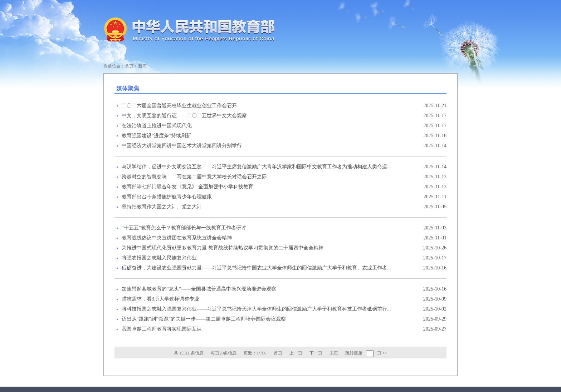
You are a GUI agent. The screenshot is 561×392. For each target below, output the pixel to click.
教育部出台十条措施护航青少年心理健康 (167, 197)
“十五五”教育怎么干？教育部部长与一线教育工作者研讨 (184, 228)
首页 (129, 66)
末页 (334, 353)
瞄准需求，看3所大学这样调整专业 (160, 299)
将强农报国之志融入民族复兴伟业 (159, 258)
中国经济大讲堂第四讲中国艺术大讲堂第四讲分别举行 (182, 146)
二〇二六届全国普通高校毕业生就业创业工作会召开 (179, 106)
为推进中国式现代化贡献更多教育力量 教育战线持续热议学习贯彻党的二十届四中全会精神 (223, 248)
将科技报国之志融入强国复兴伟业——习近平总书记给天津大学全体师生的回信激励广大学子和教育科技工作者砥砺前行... (256, 309)
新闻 (142, 66)
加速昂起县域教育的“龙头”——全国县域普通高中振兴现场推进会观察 (199, 289)
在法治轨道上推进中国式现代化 (157, 126)
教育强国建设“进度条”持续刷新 (156, 136)
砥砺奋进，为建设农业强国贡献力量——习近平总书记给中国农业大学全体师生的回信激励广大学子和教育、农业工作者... (256, 268)
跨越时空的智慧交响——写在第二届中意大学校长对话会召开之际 (194, 177)
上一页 (296, 353)
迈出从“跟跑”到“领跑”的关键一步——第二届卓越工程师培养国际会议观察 (204, 319)
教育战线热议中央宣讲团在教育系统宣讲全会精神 (177, 238)
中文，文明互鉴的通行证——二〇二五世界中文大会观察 (184, 116)
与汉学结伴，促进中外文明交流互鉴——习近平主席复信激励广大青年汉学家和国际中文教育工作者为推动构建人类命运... (256, 167)
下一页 (316, 353)
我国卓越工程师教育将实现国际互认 (162, 329)
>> (385, 353)
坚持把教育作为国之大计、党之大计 (162, 207)
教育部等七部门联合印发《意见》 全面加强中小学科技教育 (187, 187)
